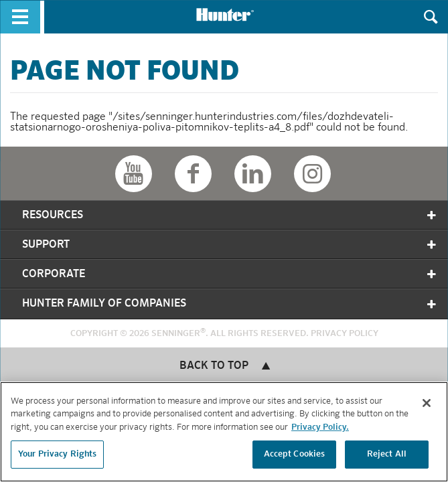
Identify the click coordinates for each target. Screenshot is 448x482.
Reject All (387, 454)
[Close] (427, 403)
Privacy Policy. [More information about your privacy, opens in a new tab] (320, 427)
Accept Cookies (295, 454)
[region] (224, 432)
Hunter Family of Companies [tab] (230, 304)
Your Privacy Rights (57, 454)
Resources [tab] (230, 215)
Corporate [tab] (230, 274)
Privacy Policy (345, 334)
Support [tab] (230, 245)
